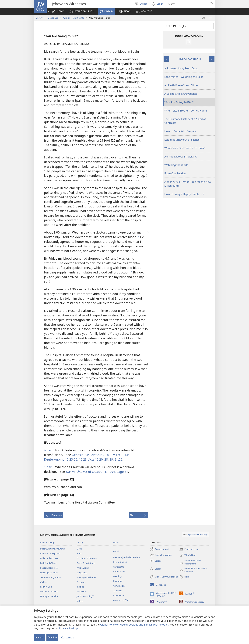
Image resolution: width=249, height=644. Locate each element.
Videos (80, 601)
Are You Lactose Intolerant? (181, 157)
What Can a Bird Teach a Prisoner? (185, 148)
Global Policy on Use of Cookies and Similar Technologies (135, 625)
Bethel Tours (119, 571)
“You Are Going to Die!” (179, 102)
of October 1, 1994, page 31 (97, 472)
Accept (39, 637)
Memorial (118, 581)
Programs (81, 582)
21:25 (118, 459)
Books (80, 553)
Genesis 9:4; (80, 455)
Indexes (80, 587)
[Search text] (188, 4)
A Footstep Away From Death (182, 68)
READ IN (171, 26)
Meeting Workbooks (86, 577)
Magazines (53, 18)
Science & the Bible (49, 591)
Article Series (83, 568)
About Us (118, 551)
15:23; (83, 459)
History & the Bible (49, 596)
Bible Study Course (49, 558)
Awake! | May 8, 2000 (73, 18)
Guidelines (82, 591)
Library (39, 18)
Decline (52, 637)
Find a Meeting (189, 549)
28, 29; (109, 459)
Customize (68, 637)
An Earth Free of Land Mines (181, 85)
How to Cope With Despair (180, 131)
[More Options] (210, 18)
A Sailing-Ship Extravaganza (181, 94)
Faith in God (46, 587)
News (116, 542)
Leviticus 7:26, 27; (102, 455)
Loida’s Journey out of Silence (182, 140)
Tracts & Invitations (86, 563)
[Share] (203, 18)
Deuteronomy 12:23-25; (61, 459)
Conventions (119, 586)
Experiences (119, 595)
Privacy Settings (69, 628)
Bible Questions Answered (53, 549)
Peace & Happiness (49, 568)
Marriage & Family (49, 573)
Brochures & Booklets (87, 558)
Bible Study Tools (48, 563)
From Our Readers (175, 173)
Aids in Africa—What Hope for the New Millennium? (188, 184)
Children (44, 582)
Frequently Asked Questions (127, 557)
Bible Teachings (47, 542)
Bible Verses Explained (51, 553)
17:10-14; (122, 455)
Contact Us (119, 567)
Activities (117, 591)
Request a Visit (120, 562)
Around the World (122, 600)
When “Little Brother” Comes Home (186, 111)
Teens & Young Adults (51, 577)
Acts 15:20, (96, 459)
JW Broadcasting (85, 596)
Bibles (79, 549)
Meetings (118, 576)
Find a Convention (161, 555)
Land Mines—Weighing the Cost (184, 77)
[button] (81, 11)
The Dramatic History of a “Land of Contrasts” (185, 121)
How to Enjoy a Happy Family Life (184, 194)
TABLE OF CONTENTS (189, 59)
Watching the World (176, 165)
